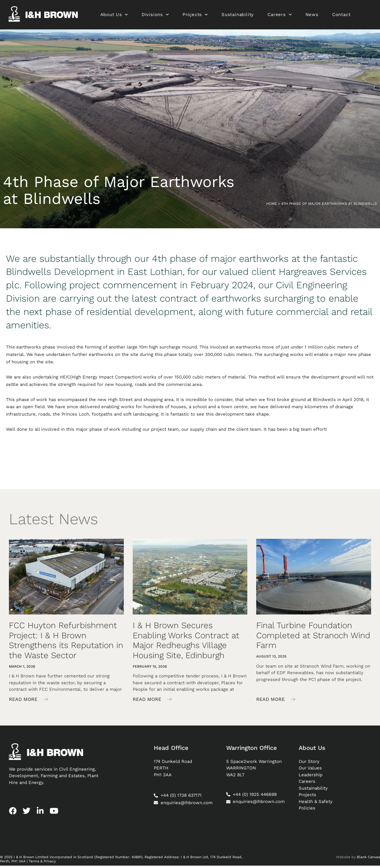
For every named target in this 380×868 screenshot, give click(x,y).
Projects (195, 16)
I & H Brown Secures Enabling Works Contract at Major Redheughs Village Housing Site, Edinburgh (186, 643)
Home (272, 206)
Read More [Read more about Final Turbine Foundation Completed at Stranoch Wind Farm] (271, 701)
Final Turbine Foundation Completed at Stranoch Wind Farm (313, 638)
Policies (307, 810)
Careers (280, 16)
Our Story (309, 764)
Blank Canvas (368, 859)
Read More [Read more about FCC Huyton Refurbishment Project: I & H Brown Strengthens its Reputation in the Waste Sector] (24, 701)
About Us (114, 16)
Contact (341, 16)
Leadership (311, 777)
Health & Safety (316, 804)
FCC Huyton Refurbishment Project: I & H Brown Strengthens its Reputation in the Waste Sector (66, 643)
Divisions (155, 16)
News (312, 16)
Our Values (310, 770)
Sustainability (238, 16)
